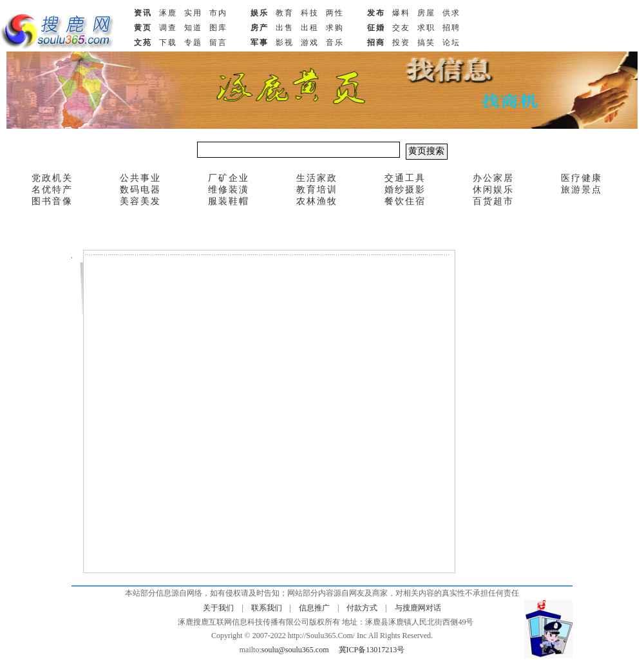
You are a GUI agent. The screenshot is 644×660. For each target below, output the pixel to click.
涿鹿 (168, 13)
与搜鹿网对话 (418, 608)
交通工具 (405, 178)
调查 (168, 28)
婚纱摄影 (405, 190)
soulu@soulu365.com (295, 650)
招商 (376, 42)
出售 (285, 28)
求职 (426, 28)
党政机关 (52, 178)
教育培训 (317, 190)
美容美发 (140, 201)
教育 (285, 13)
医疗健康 (582, 178)
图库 (218, 28)
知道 (193, 28)
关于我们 (218, 608)
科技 (310, 13)
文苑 (143, 42)
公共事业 (140, 178)
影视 (285, 42)
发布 (376, 13)
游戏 (310, 42)
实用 (193, 13)
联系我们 (267, 608)
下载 (168, 42)
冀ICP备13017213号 (372, 650)
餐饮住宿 (405, 201)
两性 (335, 13)
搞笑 (426, 42)
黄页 (143, 28)
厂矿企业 (229, 178)
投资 (401, 42)
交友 (401, 28)
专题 (193, 42)
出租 (310, 28)
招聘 (451, 28)
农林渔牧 (317, 201)
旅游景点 (582, 190)
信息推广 (314, 608)
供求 (451, 13)
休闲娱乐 (493, 190)
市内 (218, 13)
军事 (260, 42)
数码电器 (140, 190)
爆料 (401, 13)
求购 (335, 28)
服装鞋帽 (229, 201)
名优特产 (52, 190)
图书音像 (52, 201)
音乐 (335, 42)
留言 (218, 42)
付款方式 (362, 608)
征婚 (376, 28)
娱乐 (260, 13)
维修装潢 (229, 190)
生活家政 (317, 178)
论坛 (451, 42)
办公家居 (493, 178)
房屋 (426, 13)
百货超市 (493, 201)
